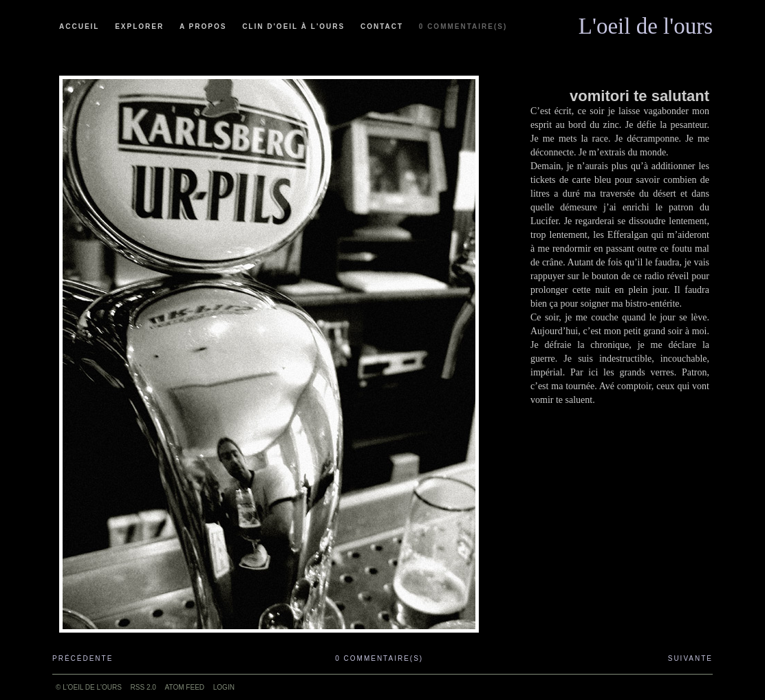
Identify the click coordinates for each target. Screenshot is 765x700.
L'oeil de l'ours (646, 23)
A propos (203, 26)
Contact (382, 26)
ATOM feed (185, 687)
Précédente (83, 658)
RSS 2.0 (143, 687)
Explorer (139, 26)
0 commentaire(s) (463, 26)
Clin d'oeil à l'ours (293, 26)
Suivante (690, 658)
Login (224, 687)
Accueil (79, 26)
